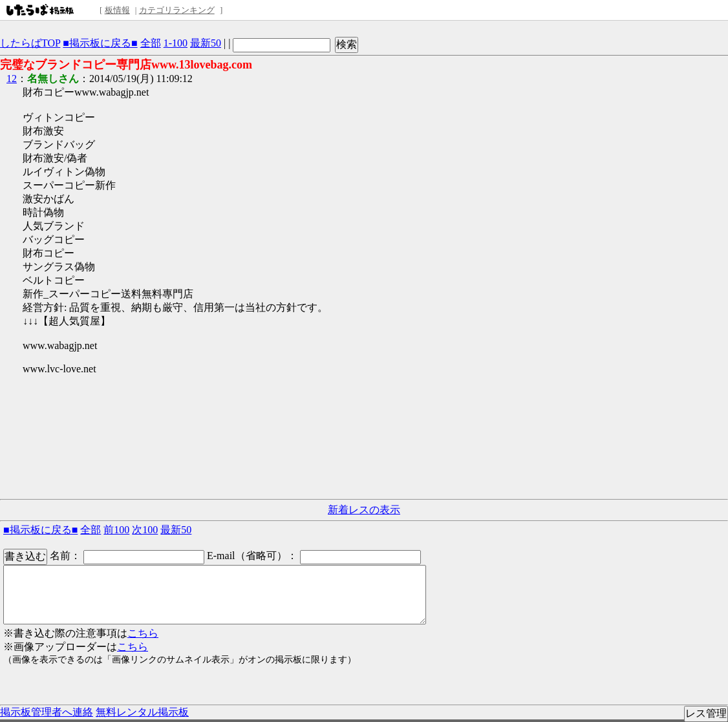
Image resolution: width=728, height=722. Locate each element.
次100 (145, 530)
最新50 (206, 43)
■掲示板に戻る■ (100, 43)
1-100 (176, 43)
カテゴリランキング (177, 10)
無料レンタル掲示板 (142, 712)
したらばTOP (30, 43)
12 (12, 79)
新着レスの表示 (364, 510)
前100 (116, 530)
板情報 (117, 10)
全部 (151, 43)
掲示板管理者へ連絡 (47, 712)
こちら (143, 633)
